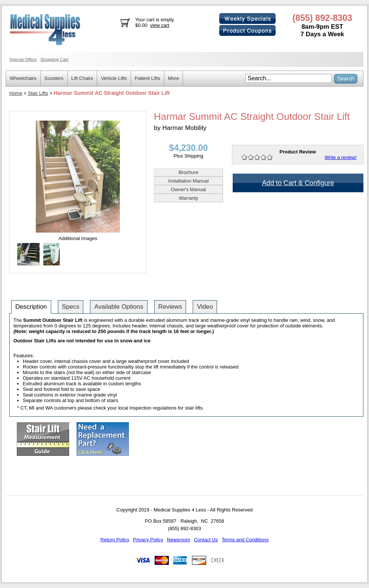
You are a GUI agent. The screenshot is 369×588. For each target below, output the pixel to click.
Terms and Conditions (245, 540)
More (174, 78)
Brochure (188, 172)
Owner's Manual (189, 189)
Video (205, 307)
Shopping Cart (54, 59)
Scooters (54, 78)
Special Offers (23, 59)
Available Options (119, 307)
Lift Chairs (82, 78)
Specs (71, 307)
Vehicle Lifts (114, 78)
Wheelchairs (23, 78)
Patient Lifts (148, 78)
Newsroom (179, 540)
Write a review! (341, 157)
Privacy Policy (148, 540)
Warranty (188, 198)
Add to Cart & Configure (298, 183)
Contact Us (206, 540)
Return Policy (115, 540)
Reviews (170, 307)
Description (31, 307)
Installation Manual (188, 181)
